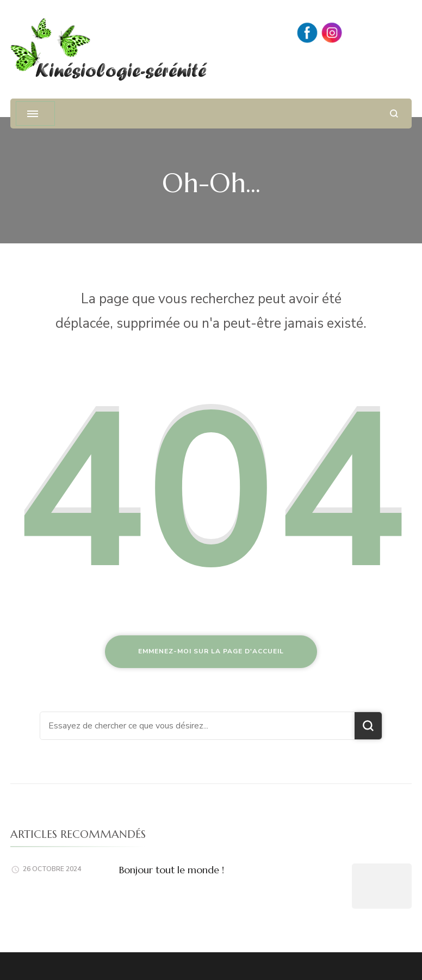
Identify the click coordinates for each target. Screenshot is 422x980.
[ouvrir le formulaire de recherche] (394, 114)
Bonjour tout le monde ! (172, 870)
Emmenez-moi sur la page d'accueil (211, 651)
